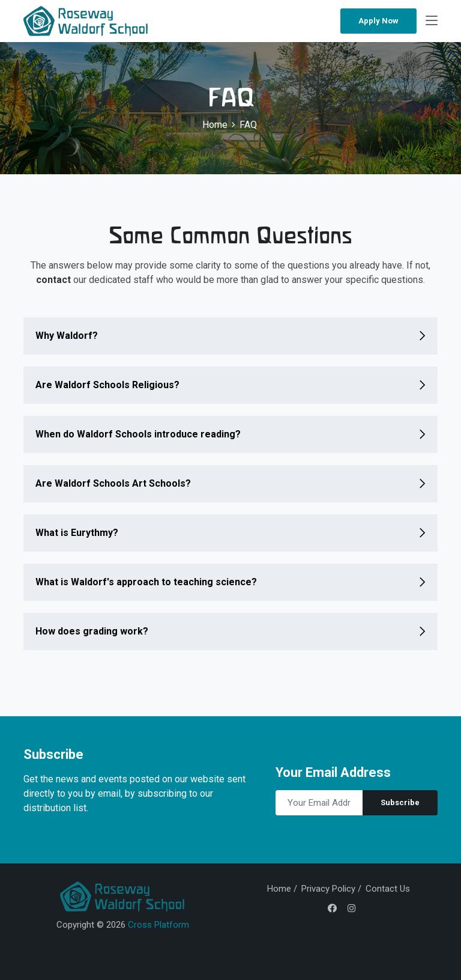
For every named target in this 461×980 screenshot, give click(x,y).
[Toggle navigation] (432, 21)
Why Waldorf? (67, 336)
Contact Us (388, 889)
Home (215, 125)
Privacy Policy (328, 889)
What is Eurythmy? (77, 533)
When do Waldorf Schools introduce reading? (138, 434)
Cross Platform (158, 925)
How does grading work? (92, 631)
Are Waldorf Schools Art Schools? (113, 483)
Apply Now (378, 21)
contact (53, 280)
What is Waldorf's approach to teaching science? (146, 582)
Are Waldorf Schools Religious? (107, 385)
